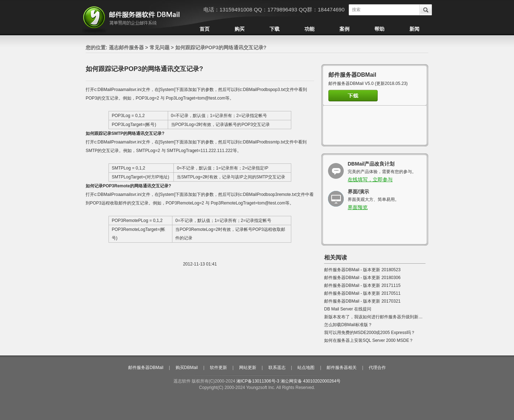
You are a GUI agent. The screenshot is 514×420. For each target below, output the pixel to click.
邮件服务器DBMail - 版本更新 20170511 (362, 293)
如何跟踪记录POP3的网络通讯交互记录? (221, 47)
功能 (309, 29)
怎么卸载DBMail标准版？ (348, 325)
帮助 (379, 29)
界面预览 (358, 207)
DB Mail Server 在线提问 (348, 309)
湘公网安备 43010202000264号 (311, 381)
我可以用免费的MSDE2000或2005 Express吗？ (370, 333)
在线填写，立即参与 (370, 179)
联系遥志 (277, 368)
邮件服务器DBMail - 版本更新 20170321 (362, 301)
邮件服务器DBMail (146, 368)
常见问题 (160, 47)
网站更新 (248, 368)
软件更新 (218, 368)
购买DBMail (187, 368)
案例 (344, 29)
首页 (205, 29)
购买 (240, 29)
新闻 (414, 29)
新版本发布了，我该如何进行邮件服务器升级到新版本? (377, 317)
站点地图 (306, 368)
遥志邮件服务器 (126, 47)
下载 (274, 29)
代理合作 (377, 368)
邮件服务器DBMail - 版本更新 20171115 (362, 285)
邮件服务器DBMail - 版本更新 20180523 (362, 270)
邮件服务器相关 (342, 368)
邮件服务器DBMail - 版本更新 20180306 (362, 278)
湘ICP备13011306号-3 (258, 381)
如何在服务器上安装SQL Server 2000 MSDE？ (369, 340)
